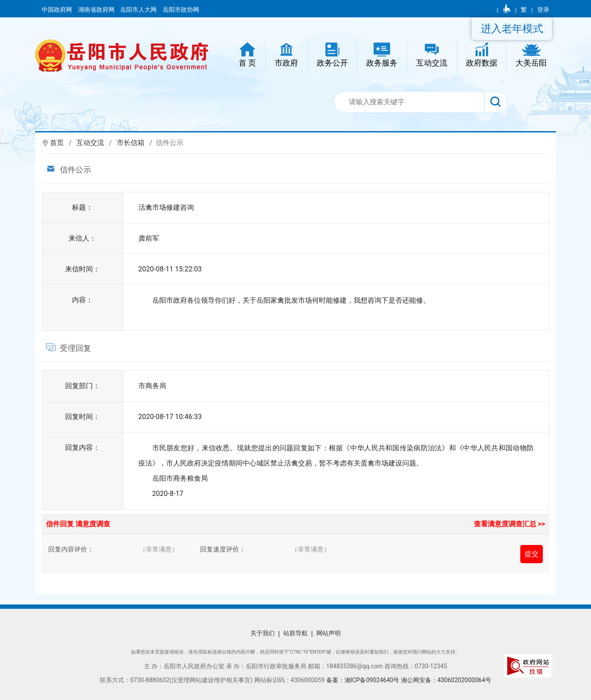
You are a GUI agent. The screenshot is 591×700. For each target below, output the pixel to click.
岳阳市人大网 (139, 10)
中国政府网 (57, 10)
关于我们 (263, 633)
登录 (543, 10)
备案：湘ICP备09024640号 (363, 680)
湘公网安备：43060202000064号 (446, 680)
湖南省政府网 (97, 10)
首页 (57, 143)
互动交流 (90, 143)
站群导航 (295, 633)
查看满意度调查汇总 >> (510, 524)
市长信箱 (131, 143)
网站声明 (328, 633)
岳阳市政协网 (181, 10)
